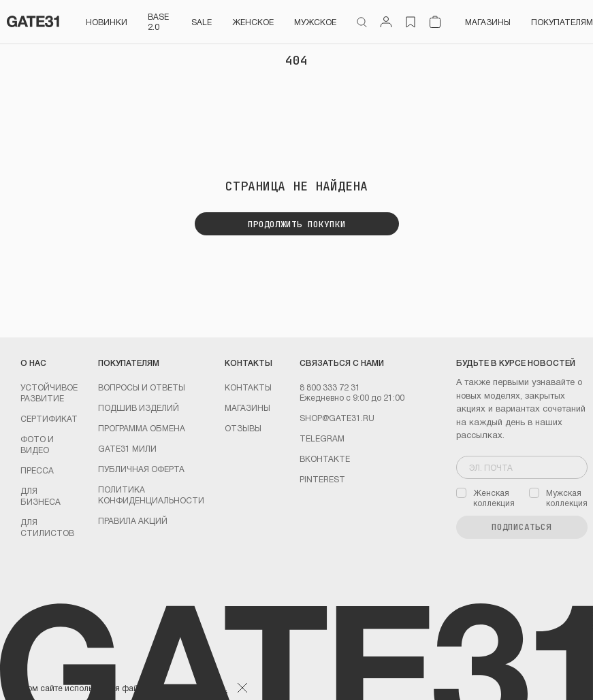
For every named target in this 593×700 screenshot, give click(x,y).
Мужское (315, 22)
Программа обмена (142, 428)
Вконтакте (325, 459)
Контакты (248, 387)
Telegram (322, 438)
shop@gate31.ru (337, 418)
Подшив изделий (139, 407)
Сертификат (49, 418)
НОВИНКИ (107, 22)
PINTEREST (322, 479)
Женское (253, 22)
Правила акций (133, 520)
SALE (202, 22)
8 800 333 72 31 (330, 387)
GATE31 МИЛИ (127, 448)
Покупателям (562, 22)
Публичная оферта (141, 469)
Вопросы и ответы (142, 387)
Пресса (37, 470)
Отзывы (243, 428)
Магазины (488, 22)
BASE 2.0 (158, 21)
